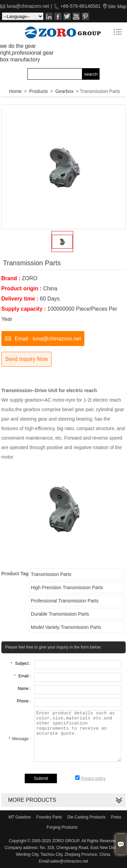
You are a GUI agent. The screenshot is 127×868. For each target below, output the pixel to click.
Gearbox (64, 91)
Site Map (117, 6)
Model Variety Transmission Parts (66, 627)
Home (15, 91)
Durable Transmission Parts (60, 614)
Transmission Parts (51, 574)
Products (38, 91)
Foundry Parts (49, 817)
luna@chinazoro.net (28, 6)
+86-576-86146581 (80, 6)
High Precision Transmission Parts (67, 587)
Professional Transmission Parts (65, 601)
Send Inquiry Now (26, 359)
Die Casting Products (87, 817)
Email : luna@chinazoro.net (43, 338)
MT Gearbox (20, 817)
